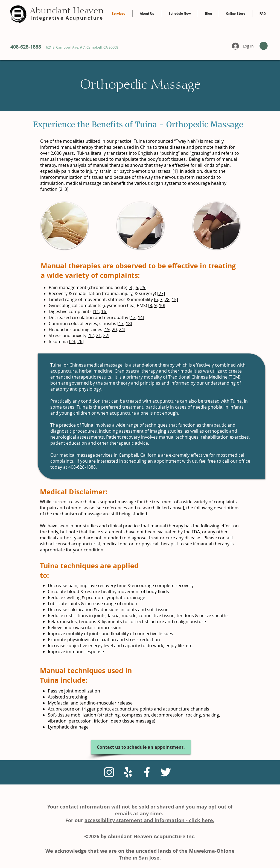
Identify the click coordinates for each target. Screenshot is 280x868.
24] (122, 329)
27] (162, 293)
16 (104, 311)
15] (175, 299)
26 (80, 341)
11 (97, 311)
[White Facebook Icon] (147, 772)
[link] (264, 46)
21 (98, 335)
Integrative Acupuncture (67, 18)
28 (167, 299)
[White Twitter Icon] (166, 772)
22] (106, 335)
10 (161, 305)
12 (91, 335)
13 (133, 317)
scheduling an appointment (153, 461)
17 (121, 323)
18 (128, 323)
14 (140, 317)
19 (107, 329)
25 (143, 287)
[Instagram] (109, 772)
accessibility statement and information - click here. (149, 820)
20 (114, 329)
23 (73, 341)
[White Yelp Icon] (128, 772)
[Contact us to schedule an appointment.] (141, 747)
